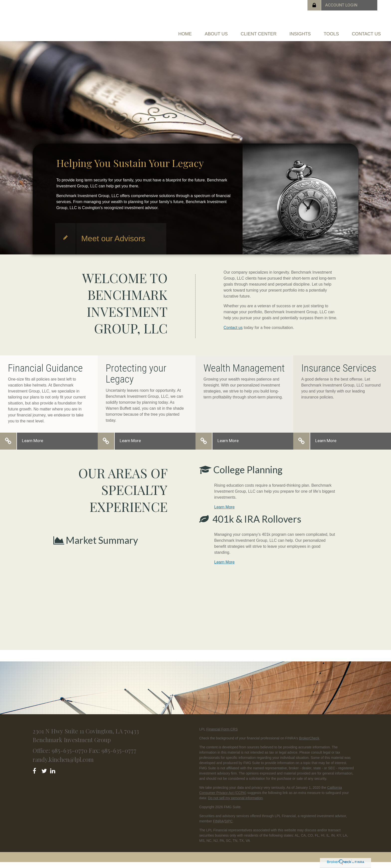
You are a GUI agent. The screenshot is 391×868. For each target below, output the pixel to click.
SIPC (229, 827)
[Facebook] (36, 776)
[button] (186, 31)
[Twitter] (45, 776)
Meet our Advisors (113, 244)
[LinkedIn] (53, 776)
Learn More (33, 446)
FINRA (218, 827)
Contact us (233, 333)
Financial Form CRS (222, 735)
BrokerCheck (309, 744)
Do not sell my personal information (235, 804)
